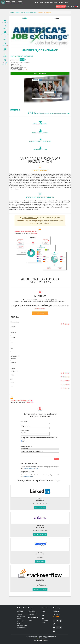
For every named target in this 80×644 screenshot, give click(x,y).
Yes (22, 448)
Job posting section (28, 484)
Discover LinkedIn (40, 508)
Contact (44, 622)
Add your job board (61, 6)
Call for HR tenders (33, 613)
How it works (39, 2)
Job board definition (22, 627)
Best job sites (20, 611)
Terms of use (35, 638)
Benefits (19, 613)
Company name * (26, 433)
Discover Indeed (40, 561)
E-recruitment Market (22, 625)
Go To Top (5, 22)
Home (12, 13)
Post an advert (5, 62)
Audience (5, 33)
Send (57, 466)
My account (70, 6)
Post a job (64, 2)
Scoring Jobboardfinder (21, 619)
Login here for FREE (29, 225)
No (26, 448)
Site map (48, 638)
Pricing (5, 56)
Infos (5, 39)
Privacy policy (42, 638)
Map (52, 3)
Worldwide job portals (20, 623)
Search (47, 3)
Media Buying (32, 611)
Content (5, 44)
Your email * (24, 429)
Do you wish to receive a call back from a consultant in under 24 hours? (39, 445)
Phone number (25, 438)
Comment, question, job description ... (32, 459)
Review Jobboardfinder (57, 615)
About (5, 27)
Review (5, 50)
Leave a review (40, 320)
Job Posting (31, 615)
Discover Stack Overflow (40, 589)
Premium (31, 621)
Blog (43, 613)
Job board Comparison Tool (21, 616)
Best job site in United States (29, 13)
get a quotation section (31, 476)
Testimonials (56, 611)
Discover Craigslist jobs (40, 534)
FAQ (43, 619)
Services (57, 2)
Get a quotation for (26, 454)
